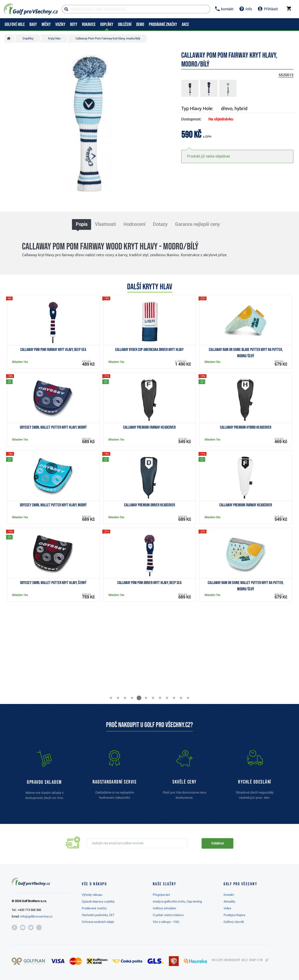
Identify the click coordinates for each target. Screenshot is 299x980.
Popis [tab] (82, 224)
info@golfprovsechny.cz (36, 916)
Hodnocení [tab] (134, 224)
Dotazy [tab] (160, 224)
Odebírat (217, 843)
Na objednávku (221, 119)
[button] (111, 698)
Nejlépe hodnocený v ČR (238, 960)
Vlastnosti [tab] (105, 224)
